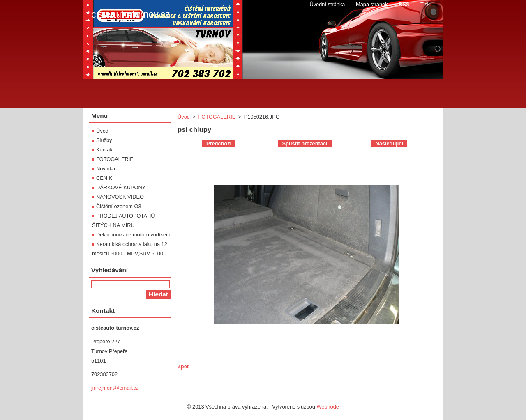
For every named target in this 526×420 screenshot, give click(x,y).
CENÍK (104, 178)
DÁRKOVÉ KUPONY (121, 187)
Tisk (425, 4)
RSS (404, 4)
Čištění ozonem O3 (119, 206)
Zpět (183, 366)
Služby (104, 140)
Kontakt (105, 150)
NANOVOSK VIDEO (120, 197)
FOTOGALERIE (217, 117)
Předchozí (219, 143)
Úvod (184, 117)
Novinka (106, 169)
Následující (389, 143)
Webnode (328, 407)
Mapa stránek (372, 4)
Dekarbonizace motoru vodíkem (133, 235)
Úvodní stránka (327, 4)
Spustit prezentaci (305, 143)
